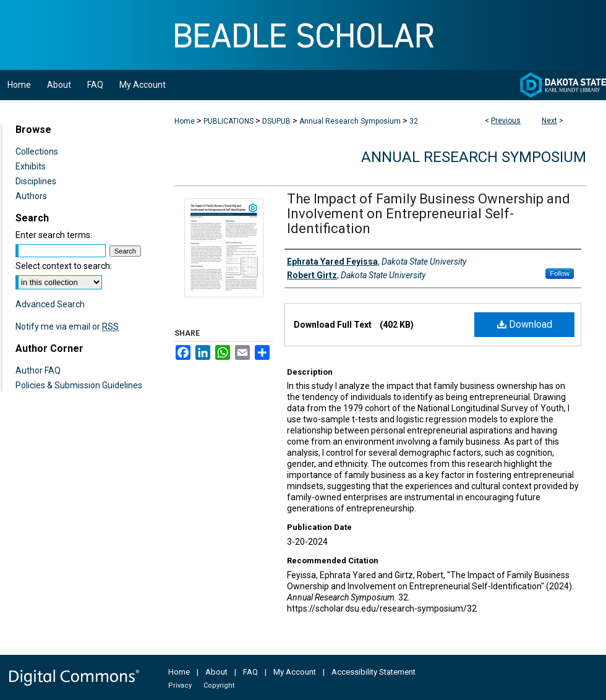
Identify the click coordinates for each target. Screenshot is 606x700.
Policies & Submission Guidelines (79, 385)
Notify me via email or (67, 327)
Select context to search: (64, 266)
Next (549, 121)
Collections (37, 152)
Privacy (180, 685)
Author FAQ (38, 370)
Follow (560, 273)
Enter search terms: (54, 235)
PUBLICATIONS (228, 121)
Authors (31, 196)
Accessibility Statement (373, 672)
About (216, 672)
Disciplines (36, 181)
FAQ (250, 672)
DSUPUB (276, 121)
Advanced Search (50, 304)
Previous (506, 121)
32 (414, 121)
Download (525, 324)
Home (185, 121)
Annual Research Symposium (350, 121)
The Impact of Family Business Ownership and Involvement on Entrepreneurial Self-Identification (429, 214)
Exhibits (31, 166)
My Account (295, 672)
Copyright (219, 685)
